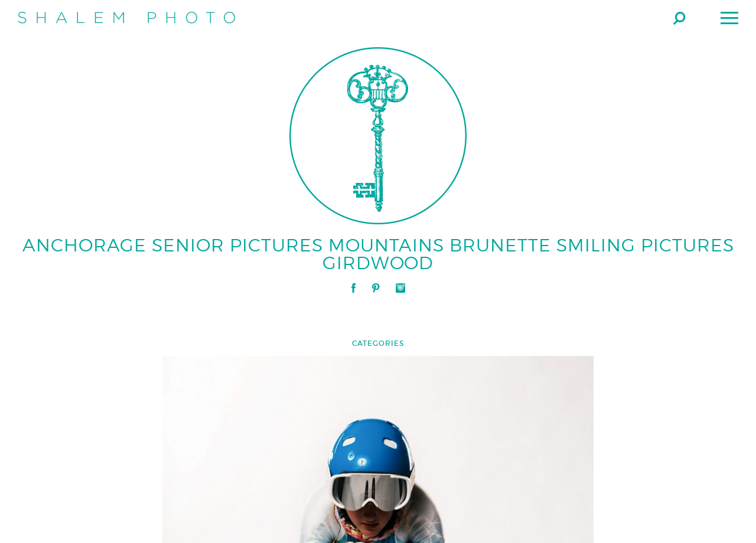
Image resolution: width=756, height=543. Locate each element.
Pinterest (376, 288)
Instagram (400, 288)
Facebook (353, 288)
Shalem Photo (126, 18)
